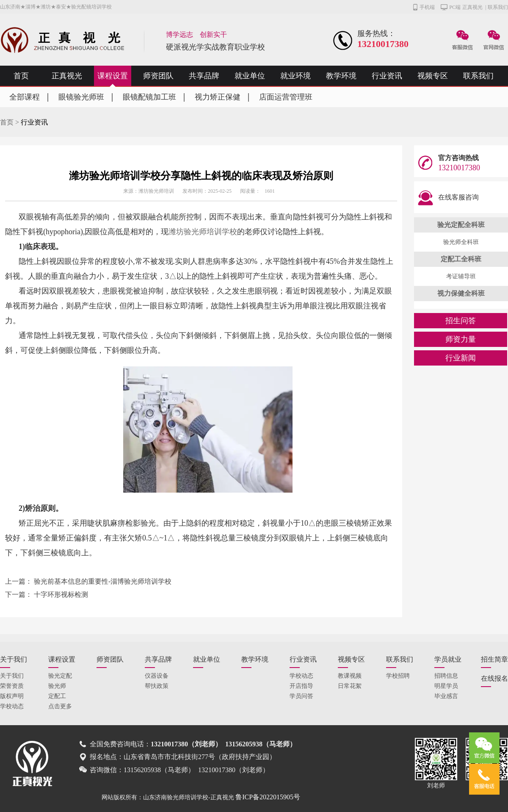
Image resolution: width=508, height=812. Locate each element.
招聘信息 (446, 676)
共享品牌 (204, 76)
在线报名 (494, 678)
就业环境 (295, 76)
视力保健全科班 (461, 293)
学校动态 (12, 706)
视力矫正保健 (218, 97)
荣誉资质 (12, 686)
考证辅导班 (461, 276)
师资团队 (158, 76)
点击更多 (60, 706)
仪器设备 (157, 676)
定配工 (57, 696)
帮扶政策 (157, 686)
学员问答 (301, 696)
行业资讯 (387, 76)
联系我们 (498, 7)
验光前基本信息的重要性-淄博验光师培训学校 (103, 581)
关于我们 (14, 659)
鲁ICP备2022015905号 (268, 797)
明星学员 (446, 686)
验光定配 (60, 676)
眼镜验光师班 (81, 97)
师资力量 (461, 339)
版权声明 (12, 696)
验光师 (57, 686)
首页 (21, 76)
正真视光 (472, 7)
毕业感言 (446, 696)
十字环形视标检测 (61, 594)
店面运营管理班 (286, 97)
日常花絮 (350, 686)
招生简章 (494, 659)
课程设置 (113, 76)
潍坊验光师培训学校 (203, 232)
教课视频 (350, 676)
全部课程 (25, 97)
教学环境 (341, 76)
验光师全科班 (461, 242)
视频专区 (433, 76)
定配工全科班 (461, 259)
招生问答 (461, 321)
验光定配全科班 (461, 225)
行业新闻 (461, 358)
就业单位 (250, 76)
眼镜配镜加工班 (149, 97)
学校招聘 (398, 676)
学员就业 (448, 659)
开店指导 (301, 686)
